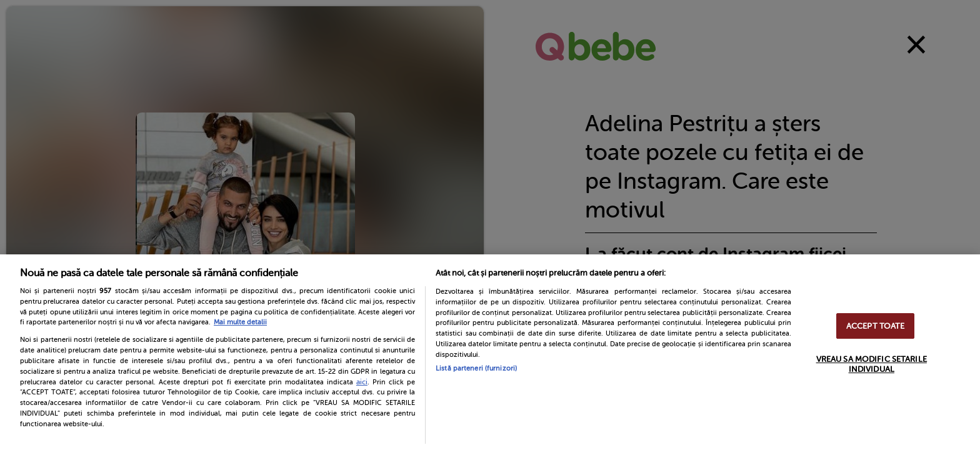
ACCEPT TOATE (876, 326)
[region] (490, 352)
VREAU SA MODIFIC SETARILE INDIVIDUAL (872, 364)
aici (362, 382)
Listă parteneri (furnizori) (476, 368)
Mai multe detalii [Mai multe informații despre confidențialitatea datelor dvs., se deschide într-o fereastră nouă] (240, 322)
